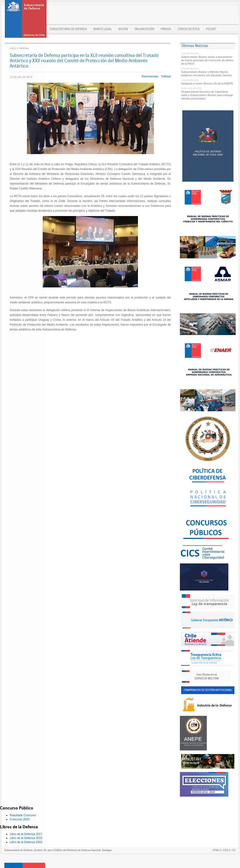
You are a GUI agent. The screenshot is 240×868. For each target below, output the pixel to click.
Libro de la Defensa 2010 (26, 838)
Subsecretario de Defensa (68, 29)
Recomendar (150, 76)
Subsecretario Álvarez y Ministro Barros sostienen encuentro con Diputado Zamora (206, 74)
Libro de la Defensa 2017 (26, 834)
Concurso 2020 (20, 819)
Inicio (13, 48)
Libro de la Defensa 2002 (26, 842)
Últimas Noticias (195, 46)
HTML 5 (217, 850)
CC (234, 850)
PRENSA (166, 29)
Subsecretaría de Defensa (26, 20)
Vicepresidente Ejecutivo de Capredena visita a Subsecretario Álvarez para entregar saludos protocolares (207, 95)
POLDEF (211, 29)
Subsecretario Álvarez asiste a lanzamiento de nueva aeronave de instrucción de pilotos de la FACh (207, 60)
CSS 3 (227, 850)
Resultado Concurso (23, 815)
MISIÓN (123, 29)
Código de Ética (188, 29)
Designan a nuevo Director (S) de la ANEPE (207, 83)
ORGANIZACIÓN (144, 29)
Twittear (166, 76)
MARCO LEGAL (103, 29)
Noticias (24, 48)
